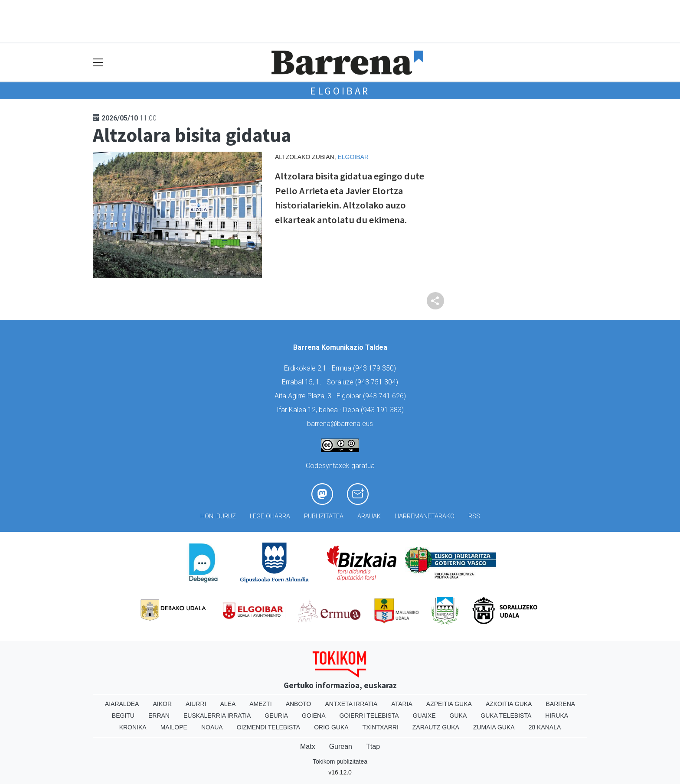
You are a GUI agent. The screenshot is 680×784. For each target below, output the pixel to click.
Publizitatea (324, 516)
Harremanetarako (425, 516)
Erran (159, 716)
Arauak (369, 516)
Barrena (560, 704)
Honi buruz (218, 516)
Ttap (373, 747)
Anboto (299, 704)
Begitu (123, 716)
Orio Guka (331, 727)
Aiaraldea (122, 704)
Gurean (341, 747)
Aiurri (196, 704)
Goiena (314, 716)
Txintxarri (381, 727)
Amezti (260, 704)
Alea (228, 704)
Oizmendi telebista (269, 727)
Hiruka (557, 716)
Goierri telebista (369, 716)
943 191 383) (383, 410)
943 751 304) (378, 382)
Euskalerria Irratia (217, 716)
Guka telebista (506, 716)
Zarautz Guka (436, 727)
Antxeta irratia (351, 704)
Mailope (174, 727)
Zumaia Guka (494, 727)
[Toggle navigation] (98, 63)
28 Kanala (545, 727)
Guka (458, 716)
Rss (474, 516)
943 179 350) (376, 368)
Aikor (162, 704)
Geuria (276, 716)
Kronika (133, 727)
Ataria (402, 704)
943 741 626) (386, 396)
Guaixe (424, 716)
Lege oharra (270, 516)
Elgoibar (340, 91)
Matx (308, 747)
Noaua (212, 727)
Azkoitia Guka (509, 704)
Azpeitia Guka (449, 704)
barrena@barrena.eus (340, 424)
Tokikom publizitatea (340, 761)
